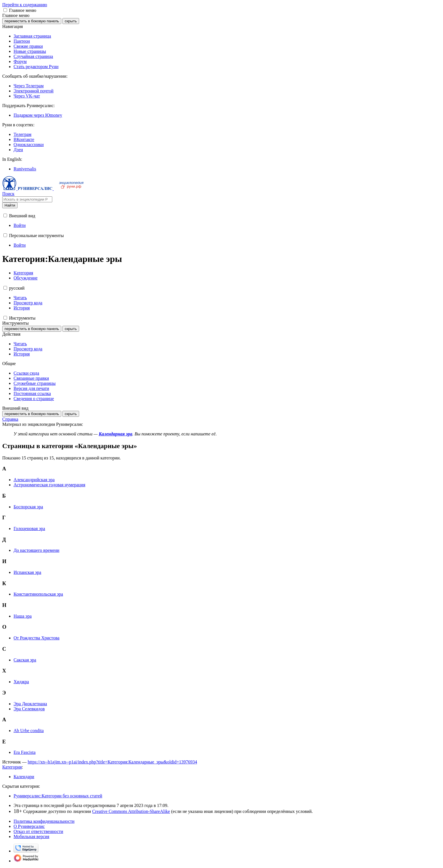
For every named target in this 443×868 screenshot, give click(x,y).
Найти (10, 205)
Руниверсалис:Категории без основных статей (58, 796)
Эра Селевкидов (29, 709)
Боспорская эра (28, 507)
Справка (10, 419)
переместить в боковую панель (32, 21)
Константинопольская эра (38, 594)
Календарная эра (115, 434)
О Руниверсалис (29, 826)
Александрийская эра (34, 480)
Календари (24, 777)
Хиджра (21, 682)
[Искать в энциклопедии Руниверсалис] (27, 199)
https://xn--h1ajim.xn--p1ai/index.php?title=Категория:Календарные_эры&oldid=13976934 (112, 762)
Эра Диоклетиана (30, 704)
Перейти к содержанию (25, 5)
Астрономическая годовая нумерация (49, 485)
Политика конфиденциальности (44, 821)
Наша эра (23, 616)
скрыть (71, 21)
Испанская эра (27, 572)
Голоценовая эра (29, 529)
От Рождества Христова (36, 638)
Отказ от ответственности (38, 831)
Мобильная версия (31, 836)
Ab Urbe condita (29, 731)
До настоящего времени (36, 550)
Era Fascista (25, 752)
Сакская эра (25, 660)
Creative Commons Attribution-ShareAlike (131, 811)
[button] (5, 10)
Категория (12, 767)
